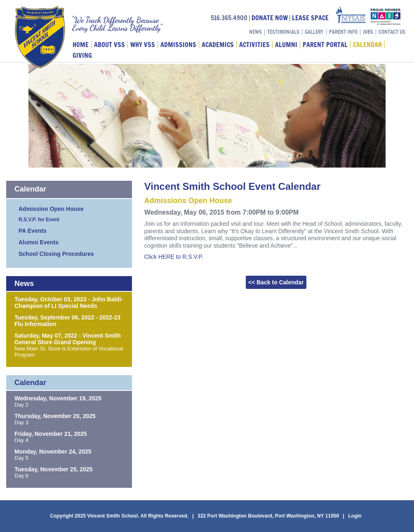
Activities (254, 45)
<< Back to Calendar (276, 282)
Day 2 (21, 405)
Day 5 (21, 458)
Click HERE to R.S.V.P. (174, 257)
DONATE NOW (270, 18)
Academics (218, 45)
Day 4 (21, 440)
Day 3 (21, 422)
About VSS (109, 45)
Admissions (178, 45)
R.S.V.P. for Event (39, 220)
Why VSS (143, 45)
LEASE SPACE (310, 18)
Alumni (286, 45)
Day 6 (21, 476)
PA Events (33, 231)
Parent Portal (325, 45)
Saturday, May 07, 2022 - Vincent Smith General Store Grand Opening (68, 339)
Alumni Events (39, 242)
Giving (82, 55)
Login (355, 516)
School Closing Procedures (56, 254)
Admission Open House (51, 209)
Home (81, 45)
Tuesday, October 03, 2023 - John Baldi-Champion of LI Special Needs (69, 303)
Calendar (367, 45)
